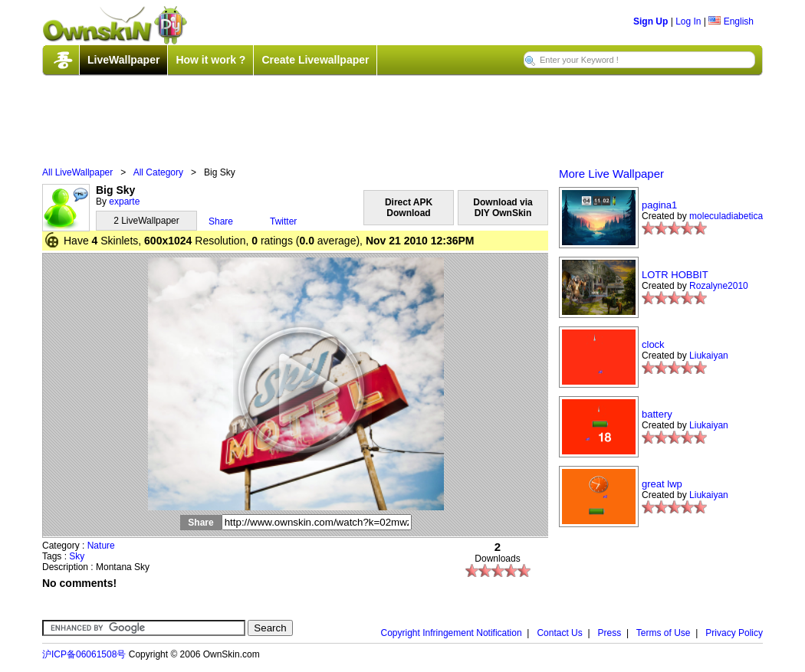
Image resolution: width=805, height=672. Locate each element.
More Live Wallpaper (611, 174)
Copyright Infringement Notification (452, 633)
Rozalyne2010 (719, 286)
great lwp (662, 484)
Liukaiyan (709, 356)
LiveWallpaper (123, 60)
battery (657, 414)
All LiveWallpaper (77, 172)
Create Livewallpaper (315, 60)
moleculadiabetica (726, 216)
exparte (124, 202)
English (731, 21)
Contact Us (559, 633)
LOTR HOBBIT (675, 275)
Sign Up (651, 21)
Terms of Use (664, 633)
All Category (158, 172)
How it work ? (210, 60)
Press (610, 633)
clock (653, 344)
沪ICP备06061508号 (84, 654)
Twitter (283, 221)
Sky (77, 556)
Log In (688, 21)
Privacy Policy (734, 633)
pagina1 (659, 205)
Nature (101, 546)
